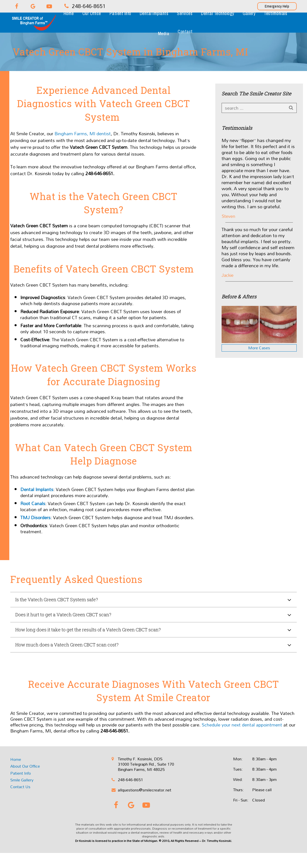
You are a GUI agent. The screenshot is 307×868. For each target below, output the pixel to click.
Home (16, 759)
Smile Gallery (22, 780)
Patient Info (21, 773)
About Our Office (25, 766)
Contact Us (20, 787)
